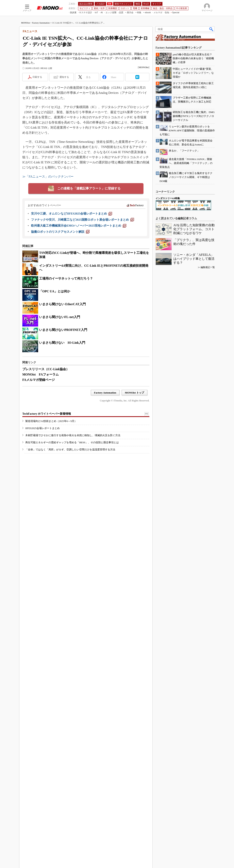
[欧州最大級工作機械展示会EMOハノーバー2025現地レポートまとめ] (79, 226)
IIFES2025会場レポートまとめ (42, 443)
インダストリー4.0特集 (168, 608)
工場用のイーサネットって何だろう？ (66, 278)
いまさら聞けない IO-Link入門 (62, 343)
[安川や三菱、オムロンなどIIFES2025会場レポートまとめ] (72, 214)
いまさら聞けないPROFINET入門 (63, 330)
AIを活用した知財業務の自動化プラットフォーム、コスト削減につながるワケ (194, 639)
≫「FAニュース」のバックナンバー (48, 177)
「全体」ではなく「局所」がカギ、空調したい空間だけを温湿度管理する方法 (70, 465)
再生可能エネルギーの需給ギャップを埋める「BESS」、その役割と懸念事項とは (72, 457)
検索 (211, 29)
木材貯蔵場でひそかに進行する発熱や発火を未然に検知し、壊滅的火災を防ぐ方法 (73, 450)
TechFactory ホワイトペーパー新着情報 (47, 429)
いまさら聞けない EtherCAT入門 (62, 304)
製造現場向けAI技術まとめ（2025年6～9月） (51, 436)
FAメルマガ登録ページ (39, 380)
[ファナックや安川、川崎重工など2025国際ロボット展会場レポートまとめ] (83, 220)
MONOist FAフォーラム (41, 374)
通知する (64, 77)
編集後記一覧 (208, 677)
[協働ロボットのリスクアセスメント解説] (60, 232)
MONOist (25, 23)
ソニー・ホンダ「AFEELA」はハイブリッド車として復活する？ (194, 669)
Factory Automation (41, 23)
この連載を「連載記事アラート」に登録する (89, 188)
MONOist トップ (134, 393)
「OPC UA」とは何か (55, 291)
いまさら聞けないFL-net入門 (60, 317)
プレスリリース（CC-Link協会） (46, 369)
